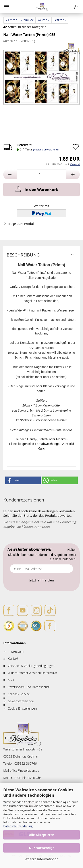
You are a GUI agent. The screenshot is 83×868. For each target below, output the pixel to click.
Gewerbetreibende (21, 701)
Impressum (16, 651)
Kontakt (13, 658)
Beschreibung (23, 255)
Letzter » (60, 20)
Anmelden (42, 526)
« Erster (11, 20)
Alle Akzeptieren (42, 835)
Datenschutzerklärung (18, 826)
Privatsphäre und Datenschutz (29, 687)
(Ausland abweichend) (46, 149)
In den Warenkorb (37, 189)
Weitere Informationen (42, 859)
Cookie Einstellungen (22, 708)
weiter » (43, 20)
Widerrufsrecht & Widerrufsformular (32, 673)
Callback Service (19, 694)
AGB (11, 680)
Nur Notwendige (42, 848)
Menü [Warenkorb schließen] (7, 7)
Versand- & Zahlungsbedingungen (31, 666)
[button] (10, 174)
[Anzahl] (41, 174)
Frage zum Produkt (22, 224)
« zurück (27, 20)
